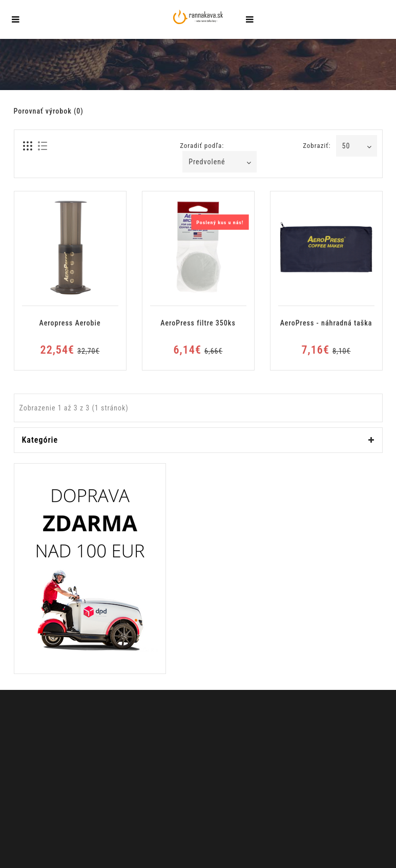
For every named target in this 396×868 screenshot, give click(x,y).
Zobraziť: (317, 146)
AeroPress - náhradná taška (326, 323)
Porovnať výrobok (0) (49, 111)
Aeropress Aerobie (70, 323)
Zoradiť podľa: (202, 146)
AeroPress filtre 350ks (198, 323)
